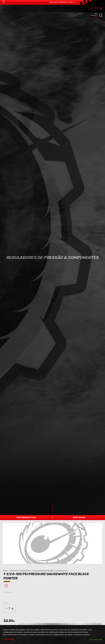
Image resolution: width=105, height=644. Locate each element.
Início (7, 571)
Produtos (15, 571)
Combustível (26, 571)
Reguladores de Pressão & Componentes (51, 571)
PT (4, 2)
